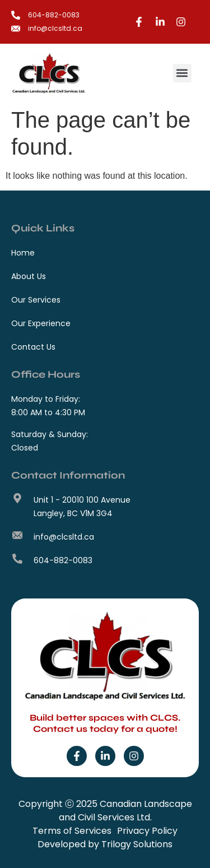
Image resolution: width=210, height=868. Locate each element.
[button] (182, 73)
